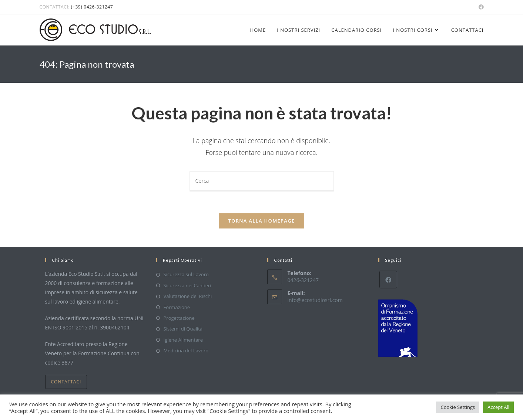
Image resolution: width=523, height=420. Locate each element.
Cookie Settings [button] (458, 407)
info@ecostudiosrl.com (315, 300)
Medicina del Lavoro (186, 350)
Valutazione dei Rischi (188, 296)
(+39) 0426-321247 (92, 7)
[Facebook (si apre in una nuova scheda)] (480, 7)
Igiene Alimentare (183, 340)
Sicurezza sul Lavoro (186, 275)
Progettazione (179, 318)
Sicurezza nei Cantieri (187, 285)
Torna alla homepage (262, 221)
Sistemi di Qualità (183, 329)
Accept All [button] (498, 407)
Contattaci (66, 382)
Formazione (177, 307)
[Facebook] (388, 280)
